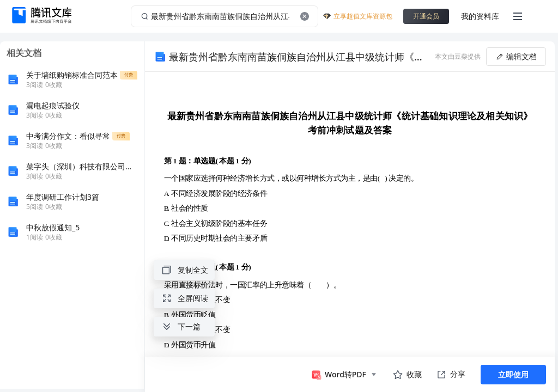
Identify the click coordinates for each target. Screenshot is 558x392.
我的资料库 (480, 16)
